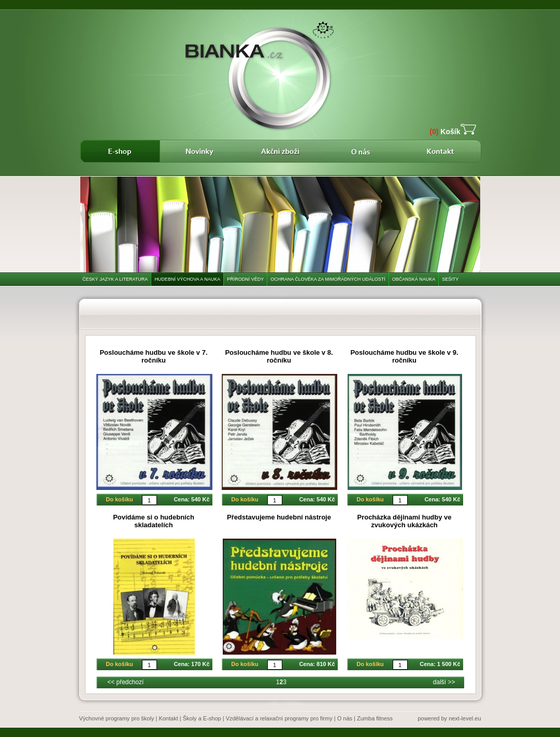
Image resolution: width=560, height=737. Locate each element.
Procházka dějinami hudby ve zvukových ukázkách (404, 521)
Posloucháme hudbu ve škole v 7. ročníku (153, 356)
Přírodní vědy (245, 279)
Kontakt (168, 718)
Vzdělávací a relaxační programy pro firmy (279, 718)
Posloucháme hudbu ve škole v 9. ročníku (404, 356)
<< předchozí (125, 682)
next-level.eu (465, 718)
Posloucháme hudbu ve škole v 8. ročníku (279, 356)
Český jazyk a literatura (115, 279)
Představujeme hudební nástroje (279, 517)
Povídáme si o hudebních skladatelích (154, 521)
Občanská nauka (414, 279)
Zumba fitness (375, 718)
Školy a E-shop (202, 718)
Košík (445, 132)
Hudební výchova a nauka (187, 279)
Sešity (450, 279)
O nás (345, 718)
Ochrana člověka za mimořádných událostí (328, 279)
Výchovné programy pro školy (117, 718)
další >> (444, 682)
